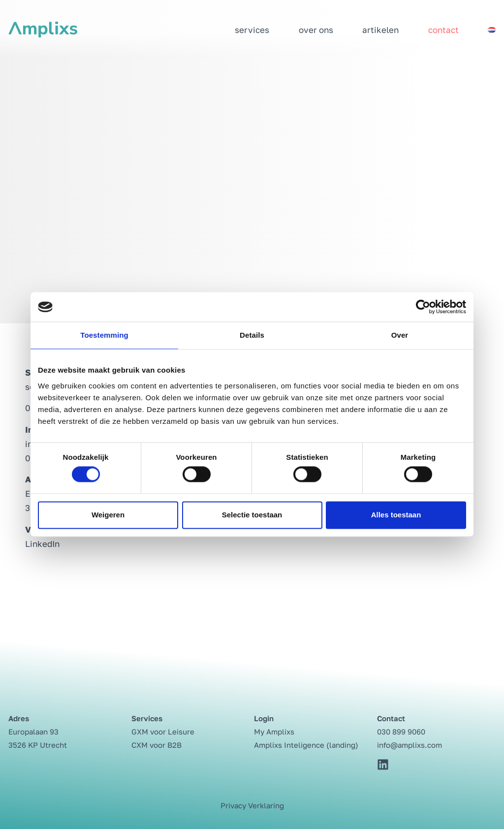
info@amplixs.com (409, 745)
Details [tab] (252, 335)
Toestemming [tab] (104, 335)
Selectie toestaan (252, 515)
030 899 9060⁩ (401, 732)
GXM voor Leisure (163, 732)
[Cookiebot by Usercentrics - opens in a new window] (423, 307)
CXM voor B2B (157, 745)
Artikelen (380, 30)
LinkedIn (42, 544)
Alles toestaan (396, 515)
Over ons (316, 30)
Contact (443, 30)
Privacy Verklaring (252, 805)
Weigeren (108, 515)
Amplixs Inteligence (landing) (306, 745)
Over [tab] (400, 335)
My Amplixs (274, 732)
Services (252, 30)
